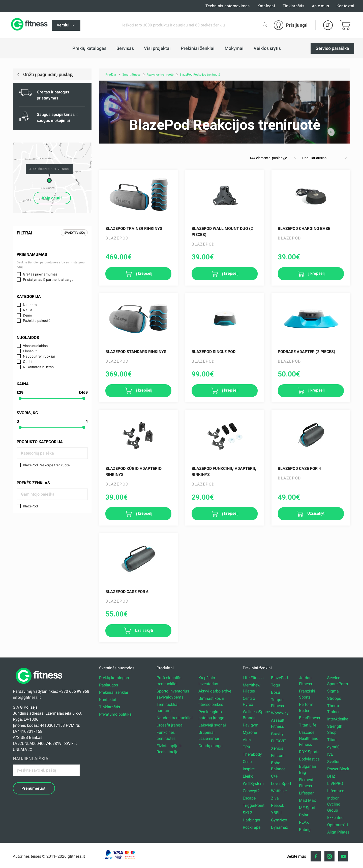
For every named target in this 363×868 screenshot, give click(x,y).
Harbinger (251, 820)
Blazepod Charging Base (304, 229)
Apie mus (320, 6)
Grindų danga (210, 746)
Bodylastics (309, 759)
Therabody (252, 754)
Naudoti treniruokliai (39, 356)
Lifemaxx (336, 791)
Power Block (338, 769)
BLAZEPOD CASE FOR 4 (299, 468)
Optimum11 (338, 825)
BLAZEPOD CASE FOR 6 (127, 592)
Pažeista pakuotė (37, 321)
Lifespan (307, 793)
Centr (247, 762)
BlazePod (30, 506)
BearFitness (309, 718)
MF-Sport (307, 808)
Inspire (249, 769)
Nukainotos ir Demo (38, 367)
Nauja (28, 310)
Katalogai (266, 6)
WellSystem (253, 784)
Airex (247, 740)
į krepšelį (144, 273)
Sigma (333, 691)
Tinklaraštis (293, 6)
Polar (304, 815)
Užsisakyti (316, 513)
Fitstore (278, 756)
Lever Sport (281, 784)
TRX (247, 747)
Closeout (30, 351)
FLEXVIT (279, 741)
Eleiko (248, 776)
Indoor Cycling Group (334, 804)
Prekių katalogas (114, 678)
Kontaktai (345, 6)
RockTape (252, 827)
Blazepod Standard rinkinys (136, 352)
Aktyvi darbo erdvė (215, 691)
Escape (249, 798)
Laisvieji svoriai (212, 725)
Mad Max (307, 800)
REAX (304, 822)
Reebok (278, 805)
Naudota (30, 305)
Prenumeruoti (34, 788)
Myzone (250, 732)
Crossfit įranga (170, 725)
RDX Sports (309, 752)
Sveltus (334, 762)
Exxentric (335, 818)
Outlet (28, 362)
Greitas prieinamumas (40, 274)
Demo (27, 315)
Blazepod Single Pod (214, 352)
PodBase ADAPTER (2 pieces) (307, 352)
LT (328, 25)
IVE (330, 754)
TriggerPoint (254, 805)
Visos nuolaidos (35, 346)
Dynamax (280, 827)
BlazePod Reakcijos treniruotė (46, 465)
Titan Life (308, 725)
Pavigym (251, 725)
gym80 (333, 747)
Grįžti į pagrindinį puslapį (48, 74)
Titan (332, 740)
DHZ (331, 776)
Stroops (334, 698)
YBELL (277, 813)
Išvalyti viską (74, 233)
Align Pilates (338, 832)
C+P (275, 776)
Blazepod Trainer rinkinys (134, 229)
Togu (276, 685)
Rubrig (305, 830)
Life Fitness (253, 678)
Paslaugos (109, 685)
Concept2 (251, 791)
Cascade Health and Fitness (309, 738)
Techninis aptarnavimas (228, 6)
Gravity (277, 734)
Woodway (280, 713)
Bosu (276, 692)
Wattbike (279, 791)
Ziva (275, 798)
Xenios (277, 748)
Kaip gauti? (52, 198)
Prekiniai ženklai (114, 692)
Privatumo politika (115, 714)
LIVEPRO (335, 784)
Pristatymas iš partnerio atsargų (48, 280)
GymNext (279, 820)
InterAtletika (338, 719)
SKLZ (248, 813)
